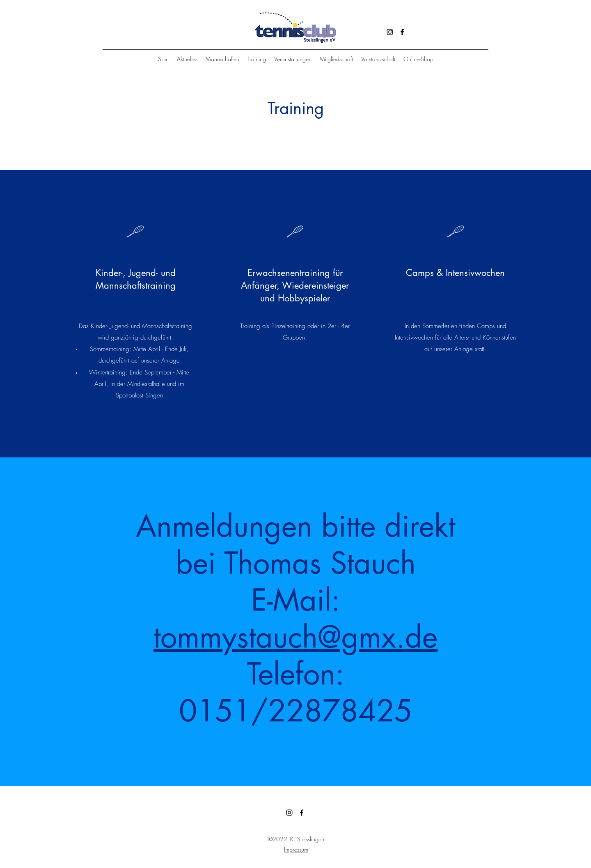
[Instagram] (390, 32)
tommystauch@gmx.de (295, 637)
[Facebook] (402, 32)
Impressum (296, 849)
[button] (257, 59)
